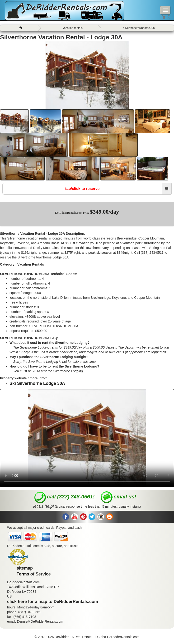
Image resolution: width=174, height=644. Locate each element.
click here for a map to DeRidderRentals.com (53, 602)
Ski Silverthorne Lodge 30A (37, 383)
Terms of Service (34, 574)
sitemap (25, 568)
